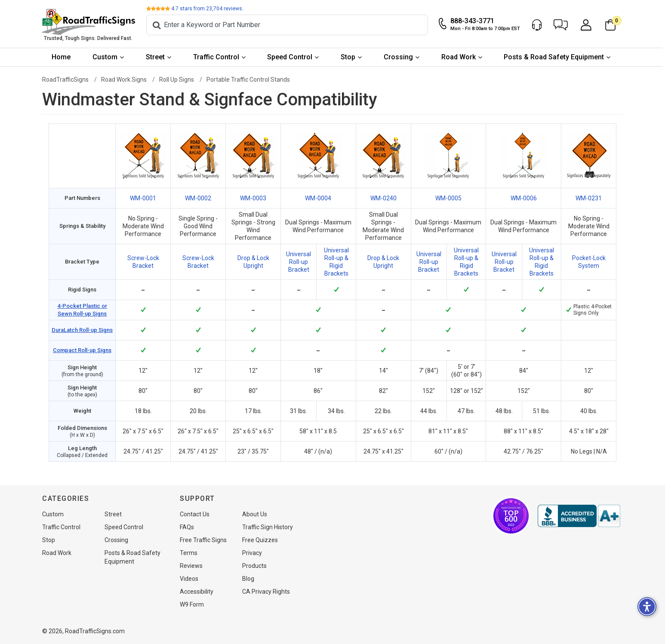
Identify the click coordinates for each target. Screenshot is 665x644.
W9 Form (192, 604)
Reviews (191, 566)
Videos (189, 579)
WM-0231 (589, 198)
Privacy (252, 553)
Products (254, 566)
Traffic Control (217, 57)
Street (157, 57)
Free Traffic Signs (203, 540)
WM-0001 (143, 198)
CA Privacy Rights (266, 592)
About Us (255, 514)
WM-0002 (198, 198)
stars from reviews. (209, 9)
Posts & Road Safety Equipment (556, 57)
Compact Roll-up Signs (82, 350)
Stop (349, 57)
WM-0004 (318, 198)
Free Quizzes (260, 540)
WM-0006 (524, 198)
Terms (189, 553)
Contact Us (195, 514)
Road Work (460, 57)
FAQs (187, 527)
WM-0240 (383, 198)
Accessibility (197, 592)
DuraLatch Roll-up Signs (82, 330)
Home (62, 57)
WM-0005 (448, 198)
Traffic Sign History (268, 527)
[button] (562, 25)
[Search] (288, 25)
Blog (248, 579)
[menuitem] (63, 57)
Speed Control (291, 57)
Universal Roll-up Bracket (299, 262)
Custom (106, 57)
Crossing (400, 57)
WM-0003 (253, 198)
